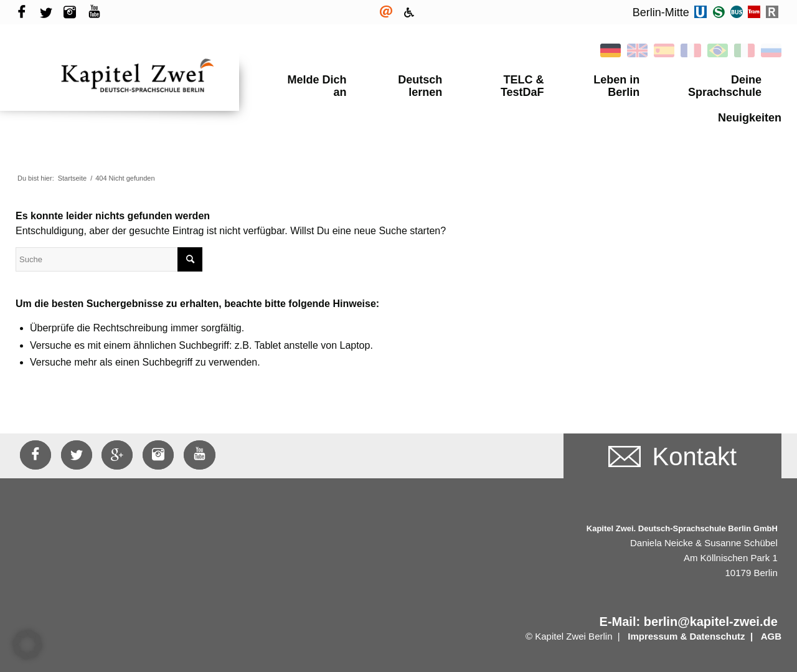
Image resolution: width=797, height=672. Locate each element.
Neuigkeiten (750, 105)
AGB (771, 624)
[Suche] (109, 247)
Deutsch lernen (409, 80)
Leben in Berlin (606, 80)
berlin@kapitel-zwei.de (711, 609)
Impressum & (657, 624)
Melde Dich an (317, 80)
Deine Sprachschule (715, 80)
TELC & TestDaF (508, 80)
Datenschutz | (722, 624)
